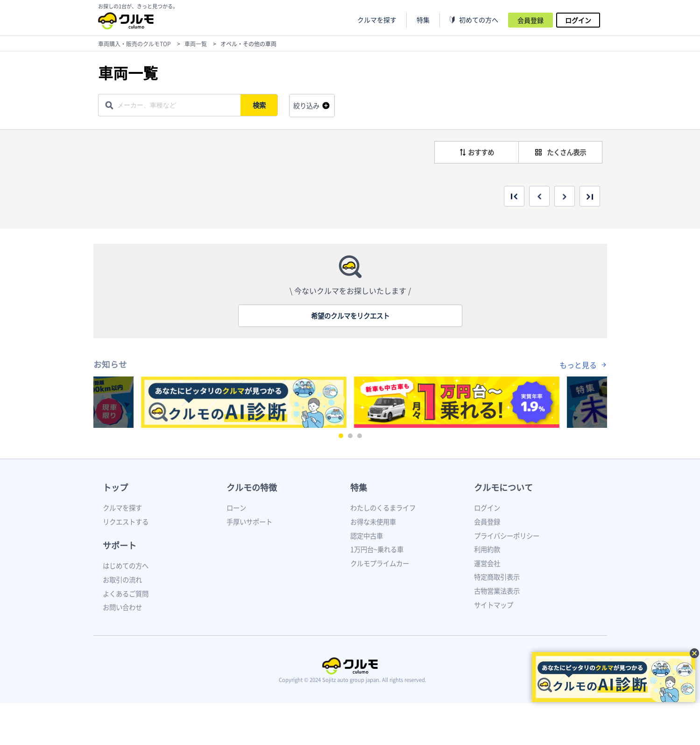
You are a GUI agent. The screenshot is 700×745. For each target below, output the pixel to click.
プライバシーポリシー (507, 536)
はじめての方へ (126, 566)
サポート (120, 545)
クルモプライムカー (380, 563)
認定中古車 (367, 536)
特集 (359, 487)
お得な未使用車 (373, 522)
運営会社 (487, 563)
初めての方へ (479, 20)
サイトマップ (494, 605)
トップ (115, 487)
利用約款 (487, 549)
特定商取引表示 (497, 577)
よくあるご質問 (126, 594)
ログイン (578, 20)
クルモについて (503, 487)
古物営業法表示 (497, 591)
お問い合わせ (122, 607)
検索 (260, 105)
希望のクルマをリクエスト (350, 316)
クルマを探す (377, 20)
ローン (236, 508)
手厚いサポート (249, 522)
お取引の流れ (122, 580)
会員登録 (530, 20)
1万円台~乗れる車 (377, 549)
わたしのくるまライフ (383, 508)
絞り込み (306, 106)
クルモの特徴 (252, 487)
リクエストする (126, 522)
